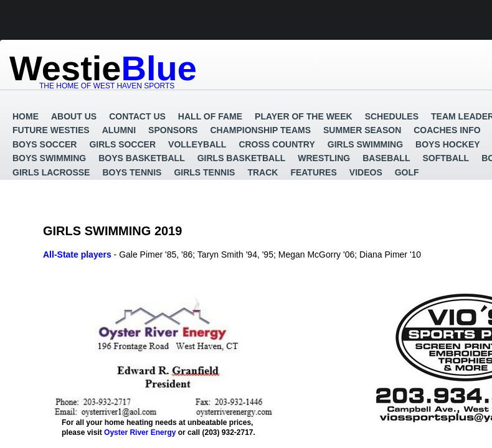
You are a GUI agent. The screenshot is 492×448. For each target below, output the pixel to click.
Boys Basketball (141, 158)
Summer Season (362, 130)
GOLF (407, 172)
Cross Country (277, 144)
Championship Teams (260, 130)
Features (313, 172)
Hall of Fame (210, 116)
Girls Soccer (122, 144)
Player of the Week (304, 116)
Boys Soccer (45, 144)
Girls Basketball (242, 158)
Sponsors (173, 130)
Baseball (386, 158)
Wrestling (324, 158)
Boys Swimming (49, 158)
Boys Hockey (447, 144)
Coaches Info (447, 130)
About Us (74, 116)
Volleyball (197, 144)
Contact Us (137, 116)
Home (26, 116)
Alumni (119, 130)
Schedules (392, 116)
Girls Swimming (365, 144)
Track (263, 172)
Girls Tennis (204, 172)
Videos (366, 172)
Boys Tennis (132, 172)
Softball (446, 158)
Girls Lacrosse (51, 172)
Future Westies (51, 130)
